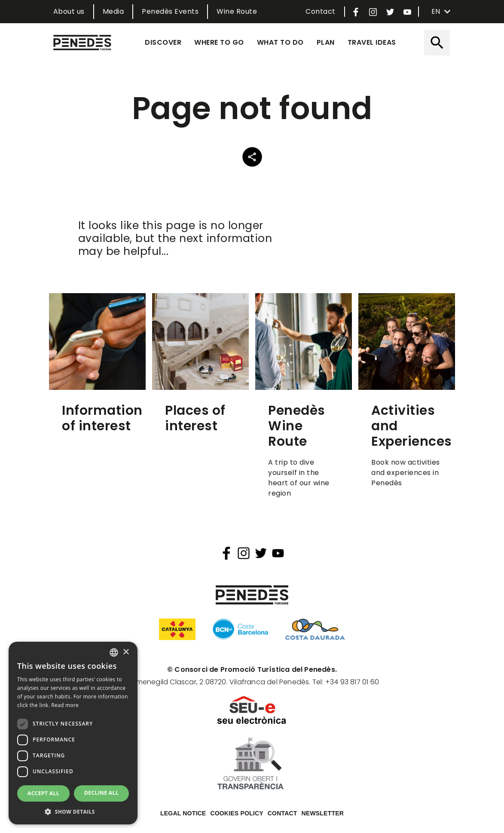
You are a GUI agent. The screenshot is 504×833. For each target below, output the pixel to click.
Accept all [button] (43, 793)
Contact (321, 11)
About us (69, 11)
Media (113, 11)
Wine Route (237, 11)
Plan (326, 42)
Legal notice (183, 813)
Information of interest (102, 418)
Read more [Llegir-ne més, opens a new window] (65, 705)
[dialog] (73, 733)
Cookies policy (237, 813)
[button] (73, 812)
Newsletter (323, 813)
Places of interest (195, 418)
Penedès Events (170, 11)
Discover (163, 42)
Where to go (219, 42)
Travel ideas (372, 42)
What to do (280, 42)
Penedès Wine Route (297, 426)
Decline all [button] (101, 793)
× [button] (126, 652)
